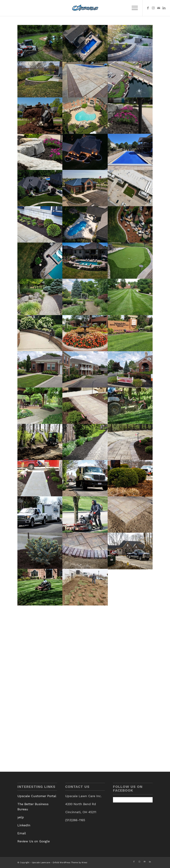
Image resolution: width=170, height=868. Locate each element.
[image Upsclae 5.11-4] (130, 116)
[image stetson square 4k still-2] (85, 116)
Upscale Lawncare (41, 863)
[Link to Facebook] (148, 8)
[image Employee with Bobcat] (40, 43)
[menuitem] (133, 8)
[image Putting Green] (130, 261)
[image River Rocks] (130, 224)
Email (22, 833)
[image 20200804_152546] (40, 333)
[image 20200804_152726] (130, 297)
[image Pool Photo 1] (85, 261)
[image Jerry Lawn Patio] (85, 224)
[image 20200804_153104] (40, 406)
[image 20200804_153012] (40, 297)
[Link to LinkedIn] (164, 8)
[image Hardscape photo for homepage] (85, 406)
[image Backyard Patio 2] (130, 43)
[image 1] (130, 79)
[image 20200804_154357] (85, 369)
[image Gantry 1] (40, 224)
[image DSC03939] (85, 478)
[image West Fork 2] (85, 43)
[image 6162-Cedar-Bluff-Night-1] (85, 152)
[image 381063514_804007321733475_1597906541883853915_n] (130, 152)
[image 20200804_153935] (130, 369)
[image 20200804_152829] (85, 297)
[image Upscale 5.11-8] (40, 152)
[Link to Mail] (159, 8)
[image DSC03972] (85, 442)
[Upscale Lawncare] (85, 8)
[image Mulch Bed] (130, 478)
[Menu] (133, 8)
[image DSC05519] (130, 406)
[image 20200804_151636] (130, 333)
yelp (21, 817)
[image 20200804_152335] (85, 333)
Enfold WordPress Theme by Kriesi (70, 863)
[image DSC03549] (40, 442)
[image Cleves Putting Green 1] (40, 79)
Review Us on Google (34, 841)
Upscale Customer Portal (37, 796)
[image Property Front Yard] (40, 188)
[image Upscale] (40, 116)
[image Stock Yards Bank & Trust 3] (85, 188)
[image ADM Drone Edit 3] (130, 188)
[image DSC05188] (130, 442)
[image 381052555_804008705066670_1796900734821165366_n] (85, 79)
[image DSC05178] (40, 478)
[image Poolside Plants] (40, 261)
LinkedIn (24, 825)
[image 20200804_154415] (40, 369)
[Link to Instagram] (153, 8)
